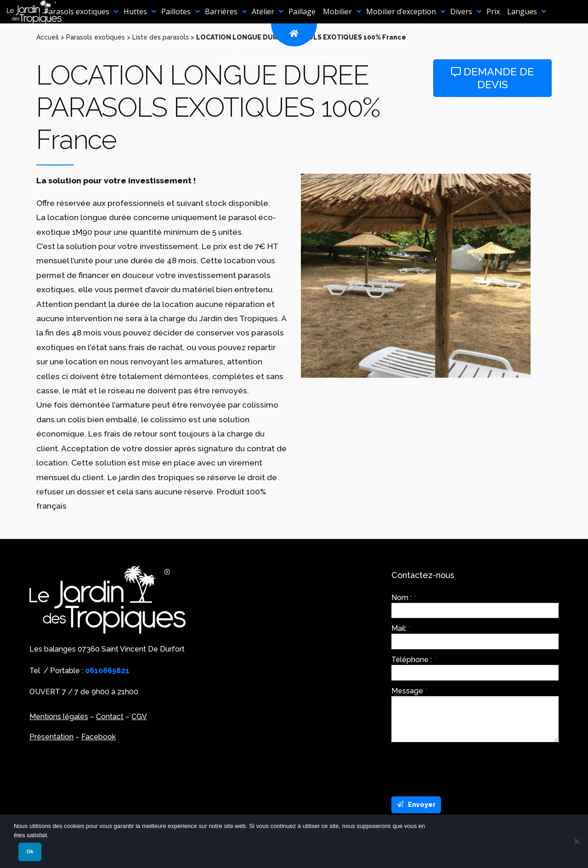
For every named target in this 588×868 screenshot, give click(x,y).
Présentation (51, 737)
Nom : (404, 598)
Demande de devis (492, 78)
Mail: (401, 629)
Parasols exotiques (96, 37)
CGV (139, 717)
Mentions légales (59, 717)
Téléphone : (414, 660)
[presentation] (461, 767)
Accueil (48, 37)
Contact (110, 717)
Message (410, 691)
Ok (30, 851)
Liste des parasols (161, 37)
